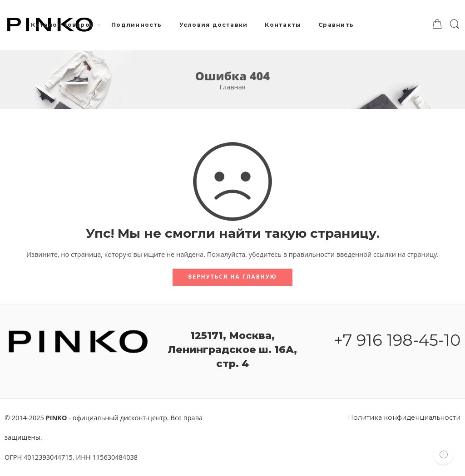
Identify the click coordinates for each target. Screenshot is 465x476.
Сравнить (336, 25)
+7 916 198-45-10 (397, 340)
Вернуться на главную (232, 277)
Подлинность (137, 25)
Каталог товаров (63, 25)
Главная (232, 87)
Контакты (283, 25)
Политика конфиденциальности (404, 417)
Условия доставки (214, 25)
